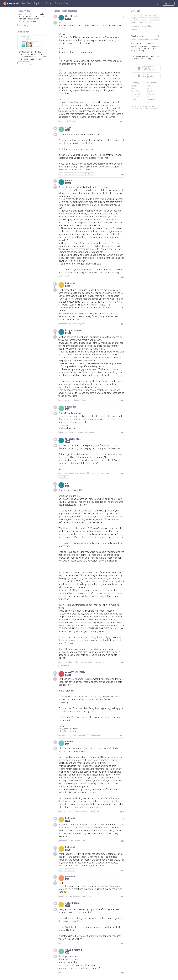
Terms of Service (151, 109)
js (142, 26)
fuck (133, 19)
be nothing (95, 473)
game (104, 662)
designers (75, 400)
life (92, 811)
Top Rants (39, 3)
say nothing (64, 477)
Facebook (151, 99)
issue (71, 662)
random (62, 735)
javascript (136, 26)
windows (152, 15)
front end (73, 432)
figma (82, 473)
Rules (149, 86)
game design (64, 666)
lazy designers (70, 174)
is (150, 23)
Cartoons (151, 94)
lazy (76, 473)
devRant (134, 106)
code (84, 896)
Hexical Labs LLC (151, 106)
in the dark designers (77, 841)
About (133, 86)
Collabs (58, 3)
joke (155, 26)
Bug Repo (151, 91)
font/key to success (94, 735)
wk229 (74, 121)
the (146, 23)
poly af (67, 121)
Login (157, 3)
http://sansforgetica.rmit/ (69, 729)
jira (66, 662)
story (91, 662)
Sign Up (168, 3)
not (82, 662)
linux (139, 15)
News (133, 89)
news (70, 735)
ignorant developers (86, 174)
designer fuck (70, 870)
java (142, 19)
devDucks (135, 97)
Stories (49, 3)
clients (84, 400)
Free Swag (135, 94)
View (158, 36)
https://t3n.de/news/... (68, 731)
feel (97, 811)
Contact (134, 99)
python (134, 30)
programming (154, 19)
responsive (82, 432)
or (86, 662)
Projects (151, 89)
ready (98, 662)
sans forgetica (79, 735)
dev (77, 662)
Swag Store (136, 91)
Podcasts (151, 97)
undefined (63, 324)
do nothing (69, 473)
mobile (91, 432)
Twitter (150, 102)
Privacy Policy (137, 109)
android (135, 23)
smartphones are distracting (78, 811)
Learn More (24, 63)
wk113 (67, 277)
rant (61, 121)
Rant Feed (27, 3)
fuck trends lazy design (78, 324)
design (77, 896)
